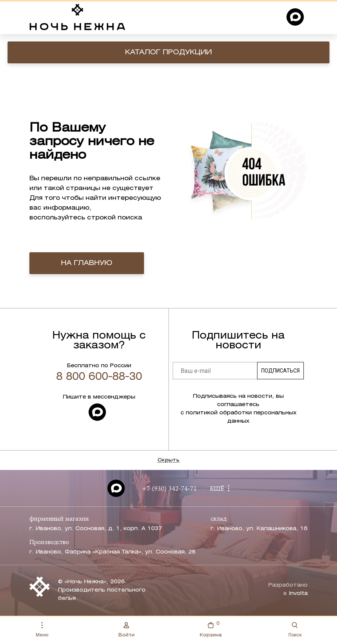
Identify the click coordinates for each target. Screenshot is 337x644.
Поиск (295, 630)
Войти (126, 630)
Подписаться (280, 371)
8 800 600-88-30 (99, 377)
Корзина (211, 629)
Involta (298, 594)
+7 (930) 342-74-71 (169, 489)
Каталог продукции (168, 52)
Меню (42, 630)
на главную (87, 263)
